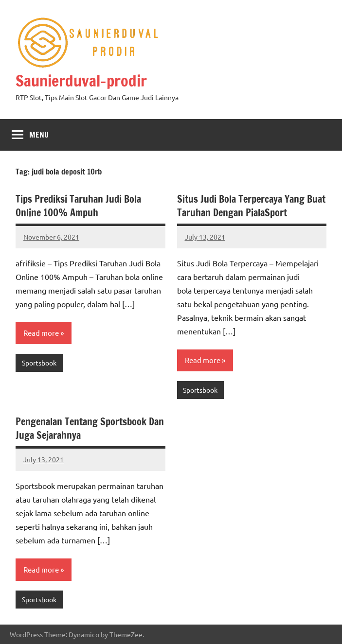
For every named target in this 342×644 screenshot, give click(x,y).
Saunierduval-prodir (81, 81)
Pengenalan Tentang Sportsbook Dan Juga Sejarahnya (90, 428)
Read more (41, 333)
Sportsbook (39, 363)
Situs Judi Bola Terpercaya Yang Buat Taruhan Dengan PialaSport (251, 206)
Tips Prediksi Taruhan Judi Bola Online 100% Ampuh (78, 206)
